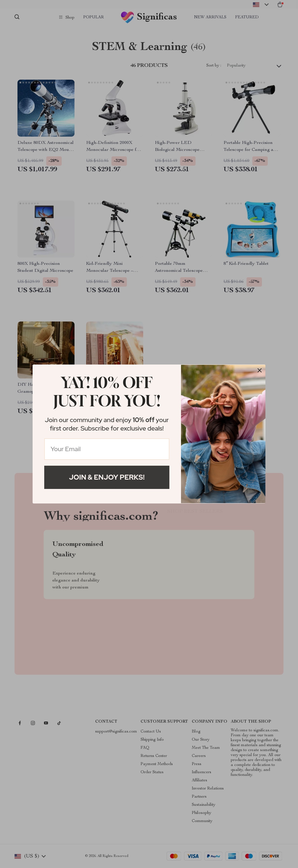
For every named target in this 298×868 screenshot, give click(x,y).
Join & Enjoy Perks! (107, 477)
